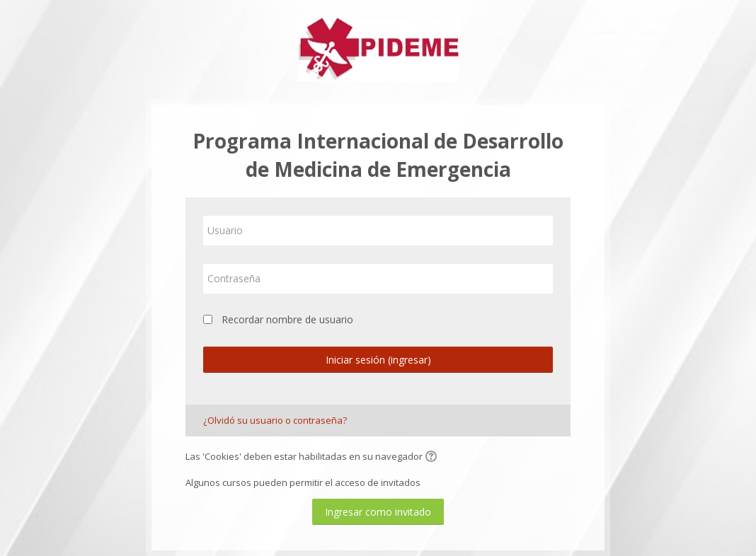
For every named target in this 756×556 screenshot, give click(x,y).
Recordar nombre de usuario (287, 319)
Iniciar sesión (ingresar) (378, 360)
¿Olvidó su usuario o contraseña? (275, 420)
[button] (433, 458)
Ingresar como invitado (378, 512)
